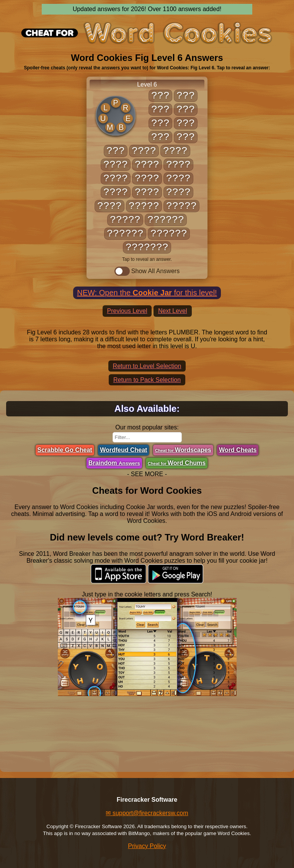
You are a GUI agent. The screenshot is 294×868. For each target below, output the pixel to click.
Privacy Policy (147, 846)
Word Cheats (238, 450)
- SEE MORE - (147, 474)
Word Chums (177, 463)
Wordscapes (183, 450)
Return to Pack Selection (147, 380)
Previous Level (127, 311)
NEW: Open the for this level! (147, 293)
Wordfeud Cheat (123, 450)
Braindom (114, 463)
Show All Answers (147, 271)
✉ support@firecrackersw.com (147, 813)
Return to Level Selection (147, 366)
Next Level (173, 311)
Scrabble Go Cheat (65, 450)
